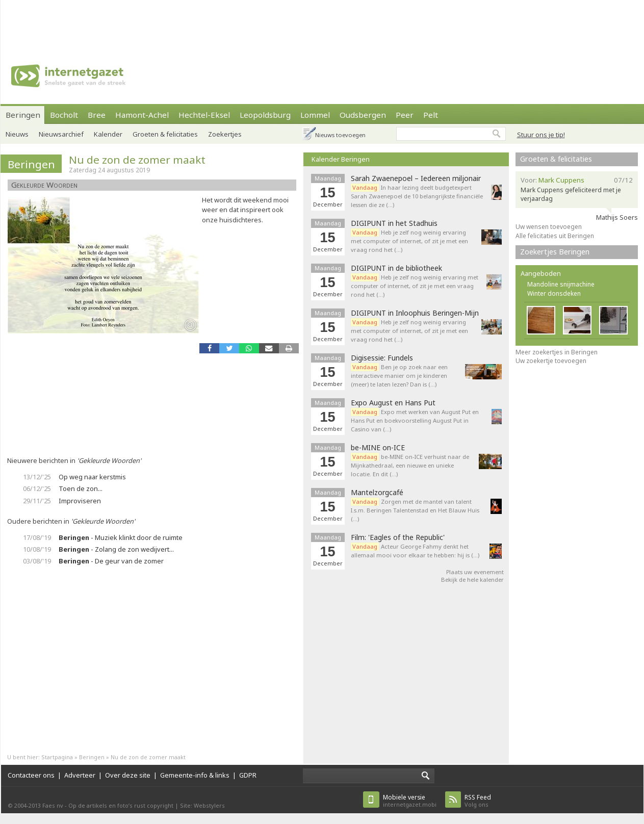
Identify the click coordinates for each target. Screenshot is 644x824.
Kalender (108, 134)
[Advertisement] (322, 23)
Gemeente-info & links (195, 775)
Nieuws (17, 134)
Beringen (23, 115)
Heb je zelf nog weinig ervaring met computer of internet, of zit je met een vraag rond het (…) (409, 241)
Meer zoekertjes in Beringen (557, 352)
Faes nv (53, 805)
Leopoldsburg (265, 115)
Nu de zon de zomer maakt (137, 160)
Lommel (315, 115)
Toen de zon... (81, 488)
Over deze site (128, 775)
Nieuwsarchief (61, 134)
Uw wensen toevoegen (549, 227)
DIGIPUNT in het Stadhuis (394, 223)
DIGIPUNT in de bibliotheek (396, 268)
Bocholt (64, 115)
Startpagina (57, 757)
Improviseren (80, 501)
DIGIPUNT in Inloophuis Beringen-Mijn (415, 313)
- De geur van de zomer (111, 561)
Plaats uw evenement (475, 572)
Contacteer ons (31, 775)
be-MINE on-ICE (378, 448)
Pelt (431, 115)
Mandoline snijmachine (561, 284)
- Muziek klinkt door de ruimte (121, 537)
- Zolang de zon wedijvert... (116, 549)
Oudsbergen (363, 115)
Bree (97, 115)
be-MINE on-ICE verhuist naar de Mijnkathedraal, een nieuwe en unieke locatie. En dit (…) (410, 465)
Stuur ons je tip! (541, 135)
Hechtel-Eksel (204, 115)
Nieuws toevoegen (340, 135)
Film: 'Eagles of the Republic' (398, 537)
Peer (405, 115)
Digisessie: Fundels (382, 358)
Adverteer (80, 775)
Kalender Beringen (341, 159)
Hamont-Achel (142, 115)
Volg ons (478, 801)
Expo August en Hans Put (393, 403)
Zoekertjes (225, 134)
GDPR (248, 775)
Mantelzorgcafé (377, 493)
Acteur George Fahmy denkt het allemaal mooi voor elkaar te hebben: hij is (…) (415, 551)
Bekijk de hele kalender (472, 580)
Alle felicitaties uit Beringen (555, 236)
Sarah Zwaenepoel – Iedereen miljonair (416, 178)
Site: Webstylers (202, 805)
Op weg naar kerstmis (92, 477)
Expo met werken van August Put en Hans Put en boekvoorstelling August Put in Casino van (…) (415, 420)
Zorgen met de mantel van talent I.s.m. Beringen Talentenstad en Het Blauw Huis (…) (415, 510)
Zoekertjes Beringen (555, 252)
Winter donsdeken (554, 293)
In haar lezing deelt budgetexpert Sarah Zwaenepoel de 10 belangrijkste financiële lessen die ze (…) (417, 196)
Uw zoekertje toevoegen (551, 361)
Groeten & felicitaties (165, 134)
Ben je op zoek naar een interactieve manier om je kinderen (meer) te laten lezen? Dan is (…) (399, 376)
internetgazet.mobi (410, 801)
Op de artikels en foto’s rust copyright (121, 805)
